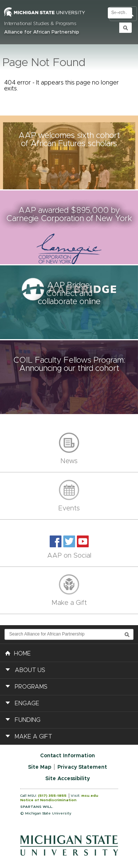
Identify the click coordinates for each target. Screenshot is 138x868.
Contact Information (68, 756)
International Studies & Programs (40, 24)
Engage (27, 703)
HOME (18, 653)
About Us (30, 670)
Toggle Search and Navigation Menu (123, 14)
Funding (28, 720)
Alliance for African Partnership (42, 32)
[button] (69, 152)
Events (69, 509)
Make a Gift (69, 603)
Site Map (40, 767)
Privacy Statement (82, 767)
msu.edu (90, 796)
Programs (31, 687)
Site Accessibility (68, 779)
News (69, 461)
